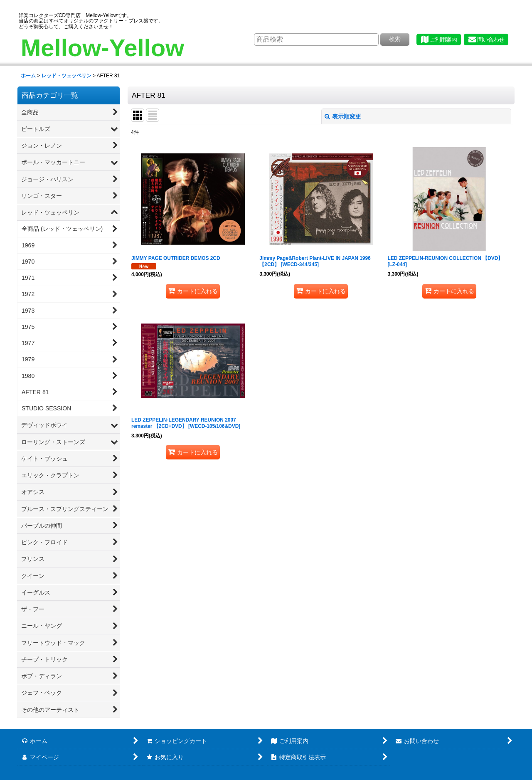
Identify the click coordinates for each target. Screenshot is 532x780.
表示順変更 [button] (343, 116)
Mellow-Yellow (102, 48)
